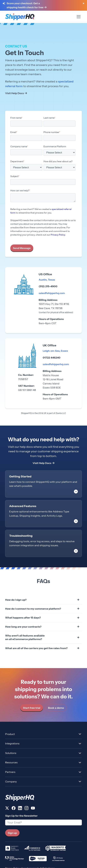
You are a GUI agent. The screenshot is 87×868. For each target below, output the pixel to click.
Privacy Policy (58, 235)
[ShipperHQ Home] (43, 797)
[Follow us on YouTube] (33, 809)
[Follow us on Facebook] (14, 809)
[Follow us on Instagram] (26, 809)
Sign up (12, 833)
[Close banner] (83, 4)
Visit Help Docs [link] (15, 93)
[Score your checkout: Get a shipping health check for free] (43, 5)
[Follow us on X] (7, 809)
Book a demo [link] (56, 708)
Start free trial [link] (32, 708)
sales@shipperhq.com (52, 293)
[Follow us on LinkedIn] (20, 809)
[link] (43, 484)
